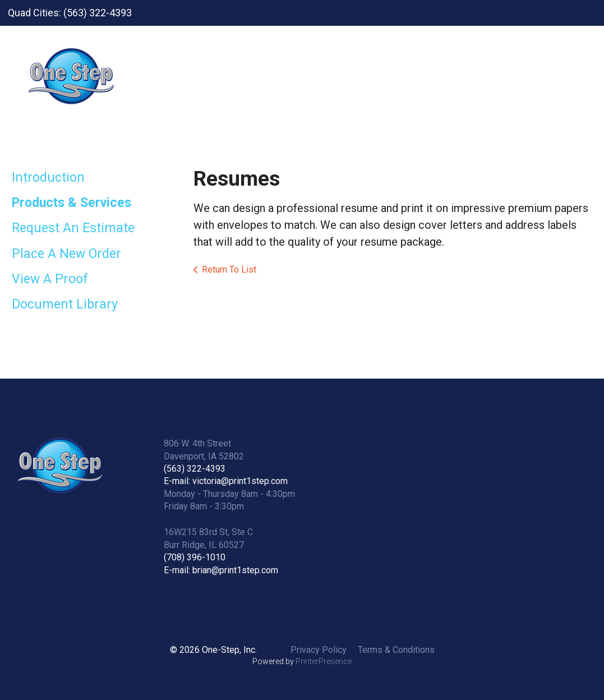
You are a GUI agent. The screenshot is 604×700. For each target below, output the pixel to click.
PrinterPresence (324, 661)
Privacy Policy (319, 650)
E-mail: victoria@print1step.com (226, 481)
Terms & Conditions (396, 650)
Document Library (65, 304)
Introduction (48, 178)
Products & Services (72, 203)
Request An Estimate (73, 228)
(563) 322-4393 (195, 469)
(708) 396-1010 (195, 557)
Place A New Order (66, 254)
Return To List (229, 270)
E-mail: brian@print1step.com (221, 570)
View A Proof (50, 279)
